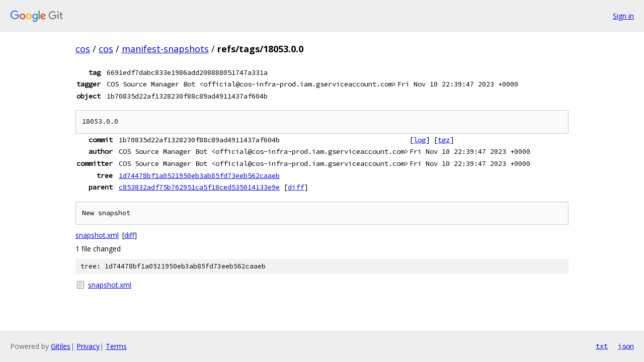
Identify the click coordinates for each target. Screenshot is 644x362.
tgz (444, 140)
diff (296, 187)
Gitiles (61, 346)
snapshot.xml (97, 235)
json (626, 346)
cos (83, 49)
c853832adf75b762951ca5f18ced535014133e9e (199, 187)
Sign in (623, 16)
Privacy (88, 346)
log (420, 140)
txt (602, 346)
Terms (116, 346)
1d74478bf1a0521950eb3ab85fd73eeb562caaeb (199, 175)
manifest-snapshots (165, 49)
